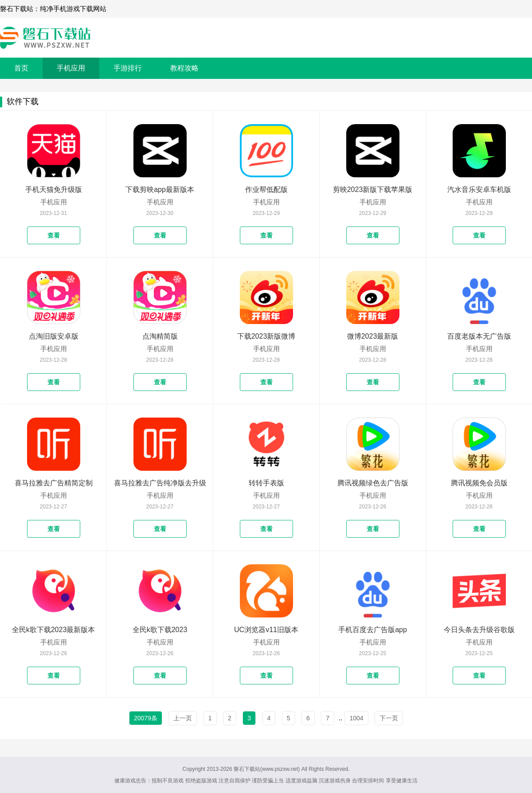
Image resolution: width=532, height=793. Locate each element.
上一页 (183, 718)
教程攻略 (184, 68)
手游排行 (128, 68)
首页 (21, 68)
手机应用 (71, 68)
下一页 (389, 718)
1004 (356, 718)
